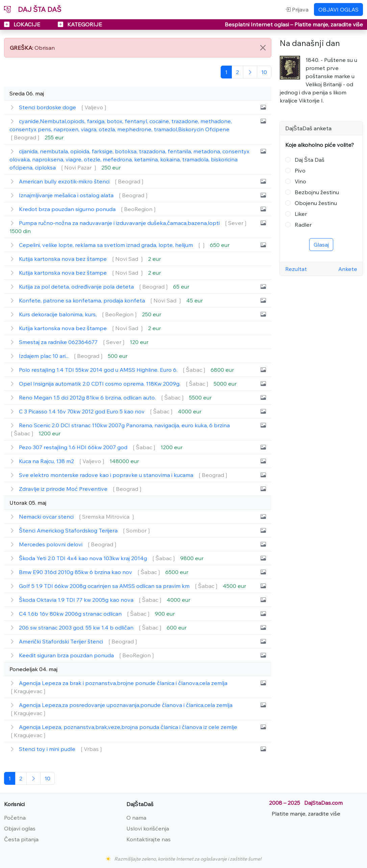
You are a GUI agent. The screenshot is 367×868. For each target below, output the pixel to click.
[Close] (263, 48)
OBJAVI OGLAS (338, 9)
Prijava (297, 9)
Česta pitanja (21, 839)
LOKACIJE (23, 24)
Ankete (348, 269)
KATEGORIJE (80, 24)
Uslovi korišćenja (148, 828)
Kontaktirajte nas (149, 839)
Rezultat (296, 269)
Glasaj (321, 245)
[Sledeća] (250, 72)
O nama (136, 818)
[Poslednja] (264, 72)
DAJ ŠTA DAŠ (33, 9)
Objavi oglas (20, 828)
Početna (15, 818)
